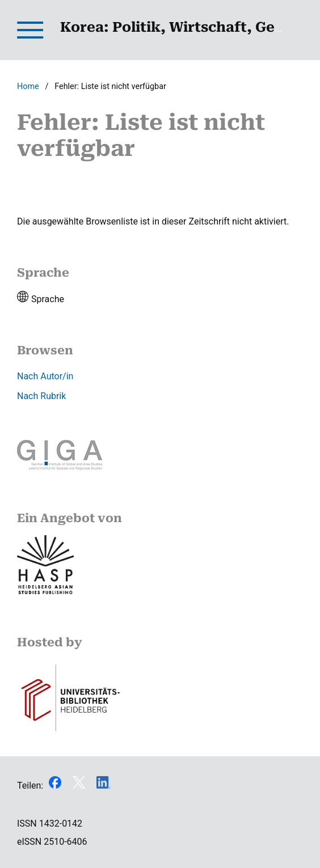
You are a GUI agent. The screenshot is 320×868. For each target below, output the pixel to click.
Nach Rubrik (41, 396)
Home (28, 86)
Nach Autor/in (45, 376)
